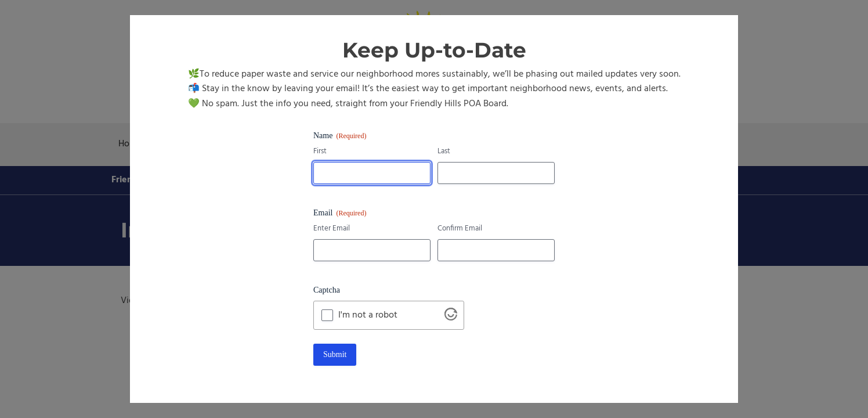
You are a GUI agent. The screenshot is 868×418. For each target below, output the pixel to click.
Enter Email (332, 229)
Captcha (327, 290)
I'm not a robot (368, 315)
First (320, 152)
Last (444, 152)
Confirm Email (460, 229)
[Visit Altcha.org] (451, 318)
